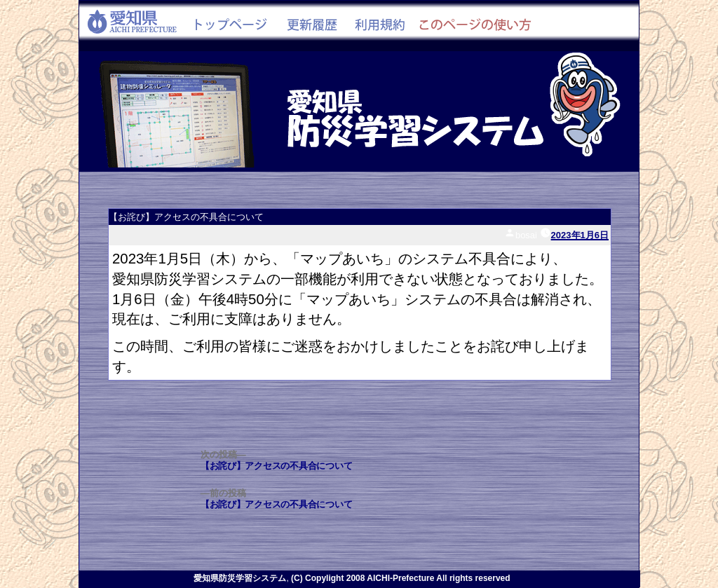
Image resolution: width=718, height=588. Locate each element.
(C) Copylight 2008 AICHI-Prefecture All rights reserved (401, 578)
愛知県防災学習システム (240, 578)
